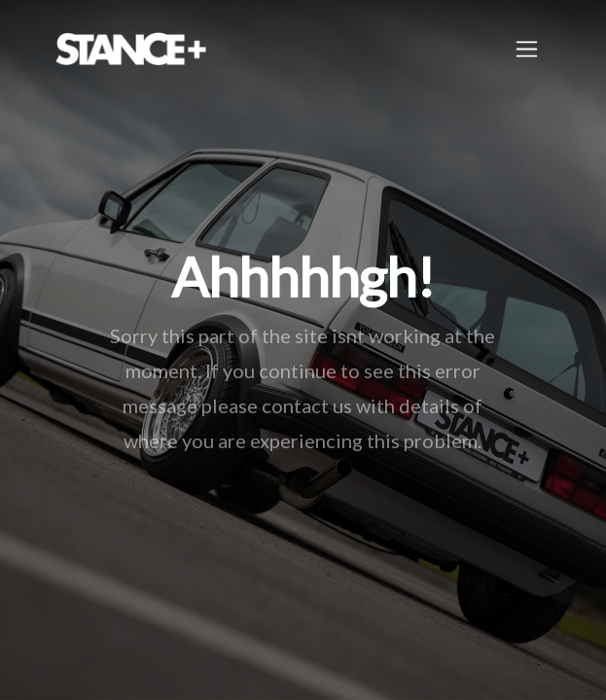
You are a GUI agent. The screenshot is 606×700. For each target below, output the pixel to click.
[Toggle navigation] (527, 49)
